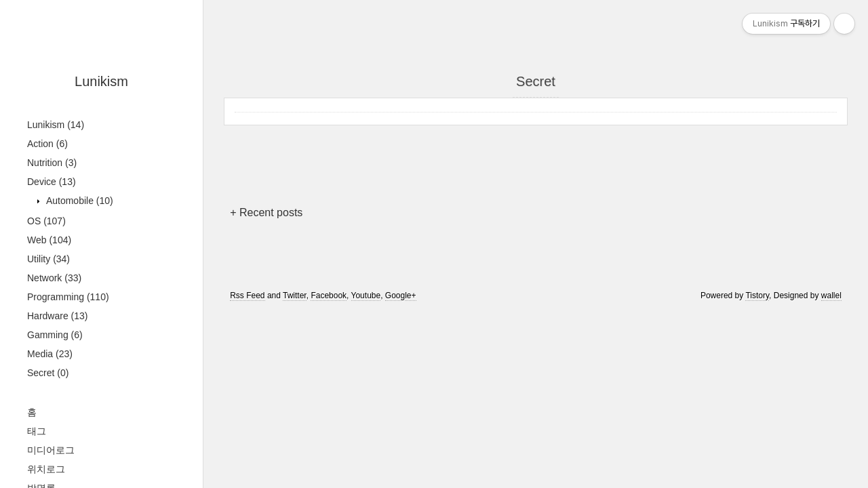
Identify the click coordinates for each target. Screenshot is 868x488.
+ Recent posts (266, 212)
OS (46, 221)
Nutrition (52, 163)
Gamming (55, 335)
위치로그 (46, 469)
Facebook (329, 296)
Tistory (757, 296)
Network (54, 278)
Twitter (295, 296)
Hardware (58, 316)
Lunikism (101, 81)
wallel (831, 296)
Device (52, 182)
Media (50, 354)
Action (47, 144)
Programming (68, 297)
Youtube (366, 296)
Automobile (78, 201)
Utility (48, 259)
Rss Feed (247, 296)
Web (49, 240)
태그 (37, 431)
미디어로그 (51, 450)
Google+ (401, 296)
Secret (48, 373)
